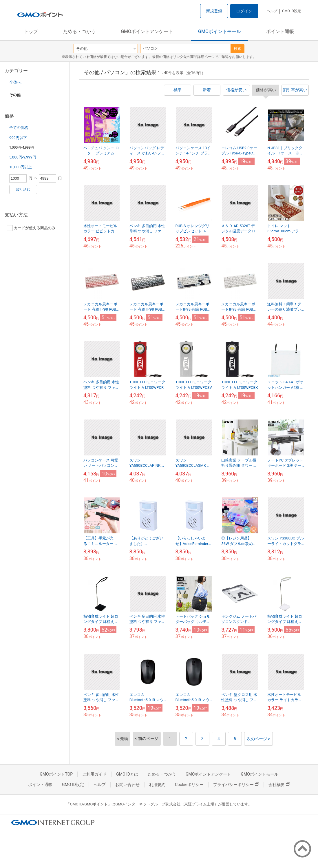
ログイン (244, 11)
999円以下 (18, 138)
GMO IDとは (127, 774)
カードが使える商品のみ (31, 228)
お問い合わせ (127, 785)
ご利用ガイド (94, 774)
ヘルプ (272, 11)
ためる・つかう (79, 31)
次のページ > (258, 739)
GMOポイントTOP (56, 774)
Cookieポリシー (189, 785)
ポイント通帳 (280, 31)
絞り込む (23, 189)
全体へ (15, 82)
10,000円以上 (21, 167)
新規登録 (214, 11)
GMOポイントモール (220, 31)
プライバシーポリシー (236, 785)
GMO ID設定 (291, 11)
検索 (237, 49)
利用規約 (157, 785)
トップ (31, 31)
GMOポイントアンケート (147, 31)
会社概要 (279, 785)
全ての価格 (19, 128)
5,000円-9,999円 (23, 157)
